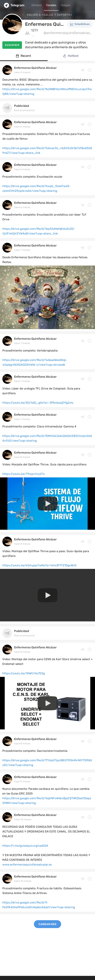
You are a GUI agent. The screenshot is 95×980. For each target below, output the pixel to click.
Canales (51, 5)
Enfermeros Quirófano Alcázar (35, 68)
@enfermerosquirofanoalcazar (68, 33)
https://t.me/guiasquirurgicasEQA (25, 846)
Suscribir (12, 45)
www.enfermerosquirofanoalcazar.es (27, 865)
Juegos (66, 5)
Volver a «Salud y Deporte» (49, 15)
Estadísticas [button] (80, 24)
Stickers (36, 5)
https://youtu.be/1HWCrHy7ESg (24, 673)
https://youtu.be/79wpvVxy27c (24, 474)
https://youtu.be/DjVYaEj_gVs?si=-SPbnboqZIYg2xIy (38, 403)
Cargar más (47, 924)
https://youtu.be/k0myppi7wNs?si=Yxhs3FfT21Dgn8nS (39, 565)
